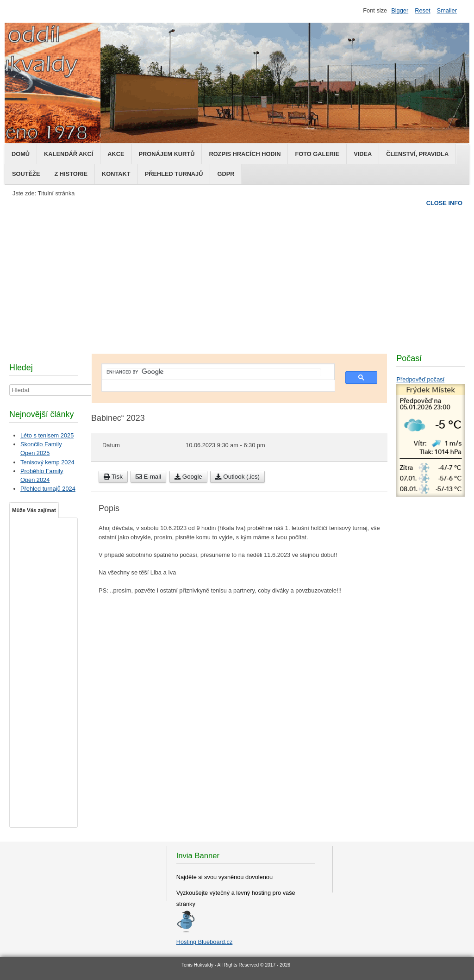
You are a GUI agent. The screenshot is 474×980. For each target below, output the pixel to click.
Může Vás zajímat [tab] (34, 510)
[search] (214, 372)
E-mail (148, 477)
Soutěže (26, 174)
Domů (21, 154)
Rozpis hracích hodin (245, 154)
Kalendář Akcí (69, 154)
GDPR (226, 174)
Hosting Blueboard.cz (205, 942)
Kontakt (116, 174)
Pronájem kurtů (167, 154)
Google (188, 477)
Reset (422, 10)
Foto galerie (317, 154)
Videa (363, 154)
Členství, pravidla (417, 154)
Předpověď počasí (420, 379)
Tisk (113, 477)
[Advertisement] (237, 275)
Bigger (400, 10)
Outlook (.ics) (237, 477)
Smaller (447, 10)
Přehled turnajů (174, 174)
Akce (116, 154)
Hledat (9, 384)
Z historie (71, 174)
